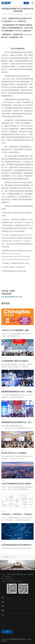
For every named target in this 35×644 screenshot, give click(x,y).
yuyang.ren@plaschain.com (12, 297)
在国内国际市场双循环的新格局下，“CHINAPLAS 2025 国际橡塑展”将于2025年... (16, 428)
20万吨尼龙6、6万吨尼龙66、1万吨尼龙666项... (17, 514)
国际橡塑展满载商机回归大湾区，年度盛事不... (17, 392)
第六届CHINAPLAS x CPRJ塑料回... (15, 453)
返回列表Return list (9, 557)
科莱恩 (12, 291)
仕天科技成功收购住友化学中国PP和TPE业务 (16, 548)
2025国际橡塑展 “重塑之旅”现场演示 (15, 361)
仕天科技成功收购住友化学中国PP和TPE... (17, 545)
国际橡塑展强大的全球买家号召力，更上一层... (17, 422)
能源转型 (27, 206)
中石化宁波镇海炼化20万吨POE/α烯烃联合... (17, 484)
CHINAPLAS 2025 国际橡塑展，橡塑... (16, 330)
